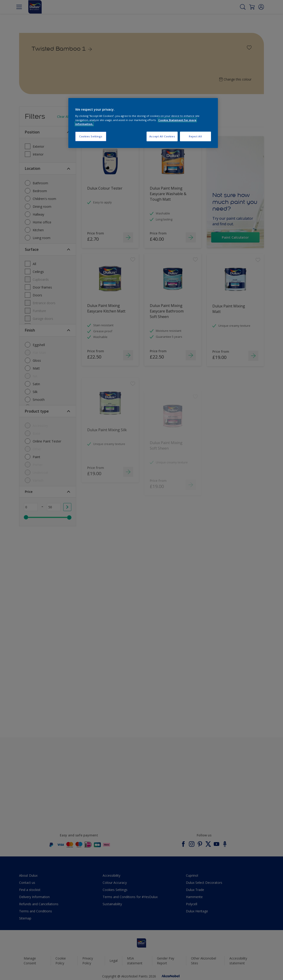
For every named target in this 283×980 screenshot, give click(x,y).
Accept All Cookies (162, 136)
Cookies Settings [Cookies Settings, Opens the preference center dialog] (91, 136)
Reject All (195, 136)
